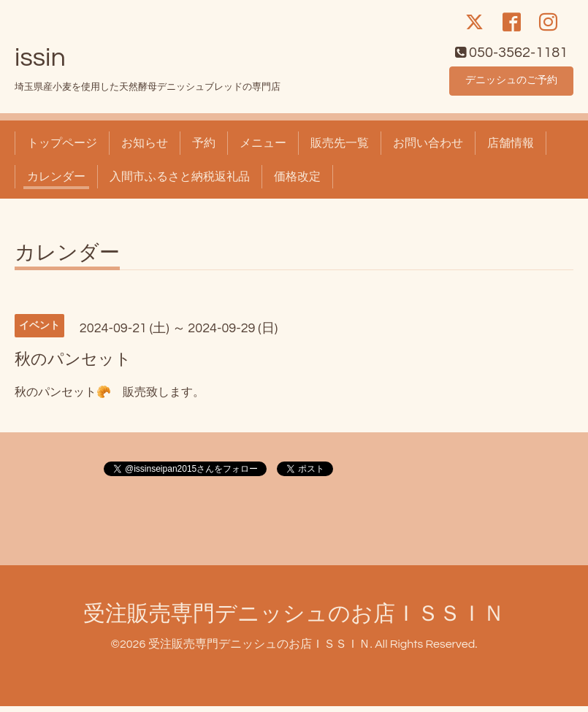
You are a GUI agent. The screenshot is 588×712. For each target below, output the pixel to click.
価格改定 (297, 183)
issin (40, 64)
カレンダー (56, 183)
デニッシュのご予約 (511, 85)
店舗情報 (511, 149)
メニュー (263, 149)
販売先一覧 (340, 149)
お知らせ (145, 149)
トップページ (62, 149)
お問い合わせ (428, 149)
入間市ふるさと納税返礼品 (180, 183)
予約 (204, 149)
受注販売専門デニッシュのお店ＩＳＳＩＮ (294, 620)
